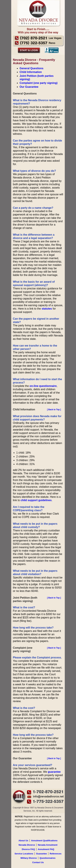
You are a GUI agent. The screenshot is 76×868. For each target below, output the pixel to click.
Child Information (31, 72)
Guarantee (41, 854)
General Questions (31, 68)
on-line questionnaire (43, 386)
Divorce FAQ (28, 849)
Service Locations (24, 854)
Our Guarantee (29, 87)
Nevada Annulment (48, 845)
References (56, 854)
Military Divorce (29, 858)
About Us (23, 841)
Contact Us (38, 862)
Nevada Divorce (27, 845)
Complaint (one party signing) (39, 83)
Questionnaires (48, 858)
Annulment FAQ (46, 849)
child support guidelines (36, 500)
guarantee (54, 772)
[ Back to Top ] (54, 410)
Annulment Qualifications (44, 841)
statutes (47, 309)
